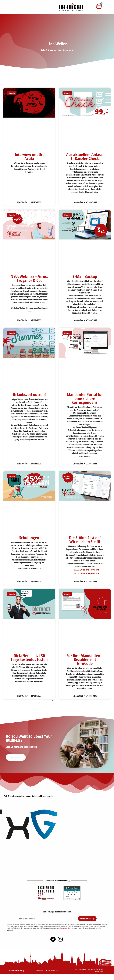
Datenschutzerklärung (66, 928)
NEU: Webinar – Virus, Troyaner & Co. (29, 278)
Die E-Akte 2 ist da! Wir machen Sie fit (85, 540)
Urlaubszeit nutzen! (29, 394)
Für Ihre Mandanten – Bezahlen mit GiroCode (85, 659)
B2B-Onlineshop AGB (52, 970)
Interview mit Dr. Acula (29, 156)
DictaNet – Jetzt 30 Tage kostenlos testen (29, 657)
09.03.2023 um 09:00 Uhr (86, 574)
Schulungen (29, 538)
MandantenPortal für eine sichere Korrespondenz (85, 398)
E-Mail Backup (85, 276)
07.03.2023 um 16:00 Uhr (86, 570)
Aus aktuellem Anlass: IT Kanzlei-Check (85, 156)
